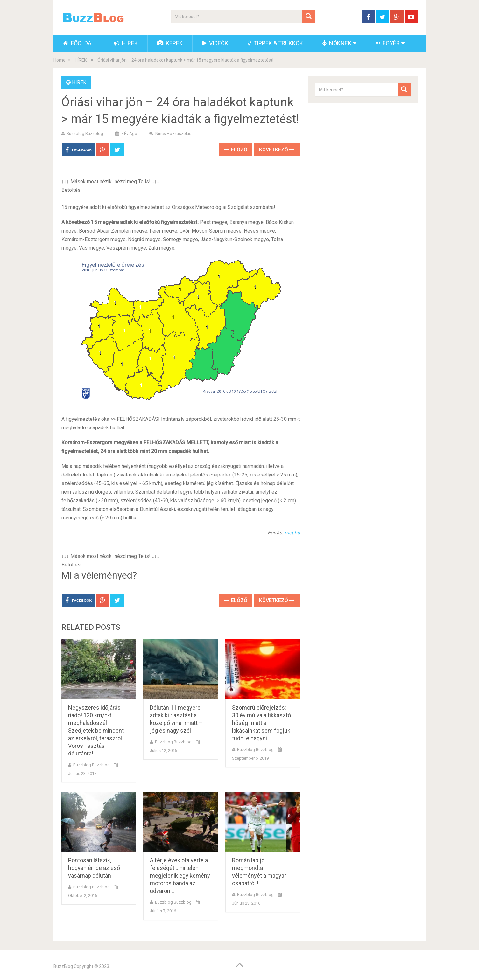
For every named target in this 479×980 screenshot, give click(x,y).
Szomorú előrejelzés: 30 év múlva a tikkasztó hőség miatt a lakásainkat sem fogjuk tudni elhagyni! (261, 723)
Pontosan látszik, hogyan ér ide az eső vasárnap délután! (94, 868)
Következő (277, 150)
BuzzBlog (63, 966)
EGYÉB (388, 43)
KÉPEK (170, 43)
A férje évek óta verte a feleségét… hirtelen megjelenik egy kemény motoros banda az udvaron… (180, 876)
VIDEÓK (215, 43)
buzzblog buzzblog (85, 133)
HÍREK (126, 43)
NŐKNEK (337, 43)
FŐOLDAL (79, 43)
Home (60, 60)
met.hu (292, 533)
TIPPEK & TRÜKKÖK (275, 43)
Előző (236, 150)
